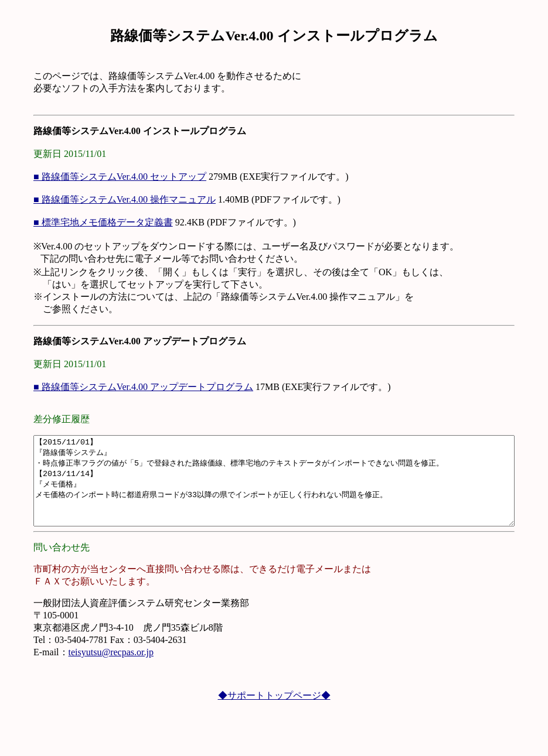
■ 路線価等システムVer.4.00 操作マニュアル (98, 199)
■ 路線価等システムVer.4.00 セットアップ (93, 177)
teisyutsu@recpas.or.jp (84, 670)
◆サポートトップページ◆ (274, 713)
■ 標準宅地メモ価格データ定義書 (76, 222)
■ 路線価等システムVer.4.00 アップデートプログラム (116, 387)
